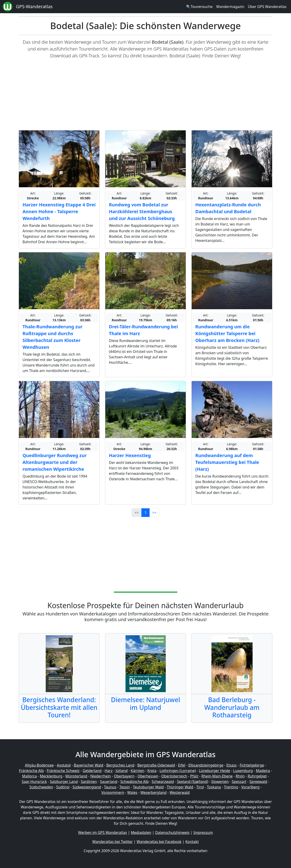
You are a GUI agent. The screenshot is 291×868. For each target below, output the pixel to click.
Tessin (125, 787)
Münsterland (76, 776)
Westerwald (180, 792)
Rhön (240, 776)
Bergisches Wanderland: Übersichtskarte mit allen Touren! (59, 707)
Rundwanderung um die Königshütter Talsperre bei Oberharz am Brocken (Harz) (227, 333)
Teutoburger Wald (148, 787)
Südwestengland (87, 787)
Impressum (203, 833)
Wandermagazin (230, 7)
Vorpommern (113, 792)
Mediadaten (141, 833)
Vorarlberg (250, 787)
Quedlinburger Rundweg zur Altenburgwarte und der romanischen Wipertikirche (55, 462)
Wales (132, 792)
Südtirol (63, 787)
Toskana (214, 787)
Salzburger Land (64, 782)
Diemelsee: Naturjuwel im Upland (145, 704)
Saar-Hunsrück (34, 782)
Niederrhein (100, 776)
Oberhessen (148, 776)
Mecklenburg (51, 776)
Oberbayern (124, 776)
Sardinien (89, 782)
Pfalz (194, 776)
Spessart (239, 782)
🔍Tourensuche (199, 7)
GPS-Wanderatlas (34, 6)
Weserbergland (154, 792)
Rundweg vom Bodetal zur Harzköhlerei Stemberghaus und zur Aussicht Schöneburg (142, 211)
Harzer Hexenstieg (130, 455)
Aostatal (64, 765)
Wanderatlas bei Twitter (113, 842)
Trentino (231, 787)
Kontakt (192, 842)
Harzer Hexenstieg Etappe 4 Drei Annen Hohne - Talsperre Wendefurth (59, 211)
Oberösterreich (174, 776)
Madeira (263, 771)
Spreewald (258, 782)
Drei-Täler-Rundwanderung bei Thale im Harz (143, 330)
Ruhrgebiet (257, 776)
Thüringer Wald (180, 787)
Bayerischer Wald (88, 765)
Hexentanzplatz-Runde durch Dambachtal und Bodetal (228, 208)
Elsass (232, 765)
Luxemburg (243, 771)
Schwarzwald (163, 782)
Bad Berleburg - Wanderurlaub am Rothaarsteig (232, 707)
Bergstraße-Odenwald (156, 765)
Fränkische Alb (31, 771)
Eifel (182, 765)
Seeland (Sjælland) (192, 782)
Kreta (152, 771)
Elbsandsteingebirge (206, 765)
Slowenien (220, 782)
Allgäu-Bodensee (39, 765)
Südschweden (41, 787)
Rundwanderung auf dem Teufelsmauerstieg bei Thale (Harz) (227, 462)
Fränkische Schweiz (63, 771)
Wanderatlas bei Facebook (159, 842)
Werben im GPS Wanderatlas (103, 833)
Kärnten (138, 771)
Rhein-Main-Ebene (217, 776)
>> (154, 513)
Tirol (200, 787)
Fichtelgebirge (252, 765)
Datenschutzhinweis (172, 833)
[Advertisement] (145, 95)
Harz (109, 771)
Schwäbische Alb (134, 782)
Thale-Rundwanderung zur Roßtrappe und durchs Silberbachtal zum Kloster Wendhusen (53, 337)
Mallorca (29, 776)
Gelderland (92, 771)
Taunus (110, 787)
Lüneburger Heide (214, 771)
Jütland (122, 771)
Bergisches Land (120, 765)
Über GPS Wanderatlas (267, 7)
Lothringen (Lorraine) (178, 771)
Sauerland (109, 782)
